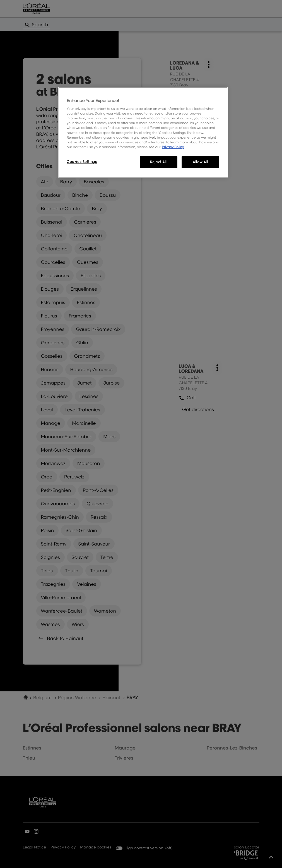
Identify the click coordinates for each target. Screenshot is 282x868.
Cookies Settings (82, 162)
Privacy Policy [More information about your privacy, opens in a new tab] (173, 147)
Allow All (200, 162)
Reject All (158, 162)
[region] (143, 132)
